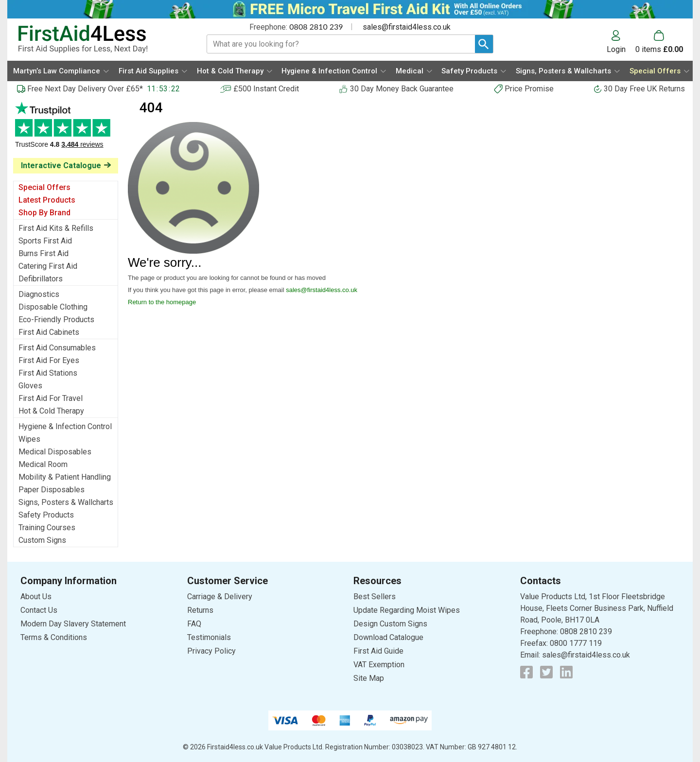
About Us (36, 597)
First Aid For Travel (51, 398)
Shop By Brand (44, 213)
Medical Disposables (55, 452)
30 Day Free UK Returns (644, 89)
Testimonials (66, 130)
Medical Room (43, 464)
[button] (621, 42)
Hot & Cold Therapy (51, 411)
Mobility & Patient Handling (65, 477)
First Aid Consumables (57, 348)
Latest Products (47, 200)
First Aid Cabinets (49, 332)
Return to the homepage (162, 302)
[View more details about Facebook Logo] (526, 672)
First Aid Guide (378, 651)
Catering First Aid (48, 266)
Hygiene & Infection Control (65, 426)
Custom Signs (42, 540)
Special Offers (44, 187)
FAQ (194, 624)
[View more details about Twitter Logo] (546, 672)
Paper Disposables (52, 490)
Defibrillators (41, 279)
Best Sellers (375, 597)
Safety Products (46, 515)
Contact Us (39, 610)
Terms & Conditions (54, 637)
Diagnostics (39, 294)
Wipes (29, 439)
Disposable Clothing (53, 307)
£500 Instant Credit (266, 89)
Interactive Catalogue (61, 165)
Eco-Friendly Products (56, 320)
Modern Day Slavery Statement (73, 624)
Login (616, 49)
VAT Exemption (379, 665)
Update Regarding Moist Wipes (407, 610)
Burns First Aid (44, 253)
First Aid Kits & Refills (56, 228)
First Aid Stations (48, 373)
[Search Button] (484, 44)
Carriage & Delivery (220, 597)
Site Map (369, 678)
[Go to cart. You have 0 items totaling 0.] (659, 42)
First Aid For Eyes (49, 360)
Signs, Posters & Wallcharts (66, 502)
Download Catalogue (388, 637)
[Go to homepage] (100, 39)
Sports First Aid (45, 241)
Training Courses (47, 528)
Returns (200, 610)
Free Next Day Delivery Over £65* (85, 89)
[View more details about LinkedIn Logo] (566, 672)
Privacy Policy (211, 651)
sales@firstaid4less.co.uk (407, 27)
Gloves (30, 386)
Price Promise (529, 89)
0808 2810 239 (316, 26)
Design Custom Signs (390, 624)
